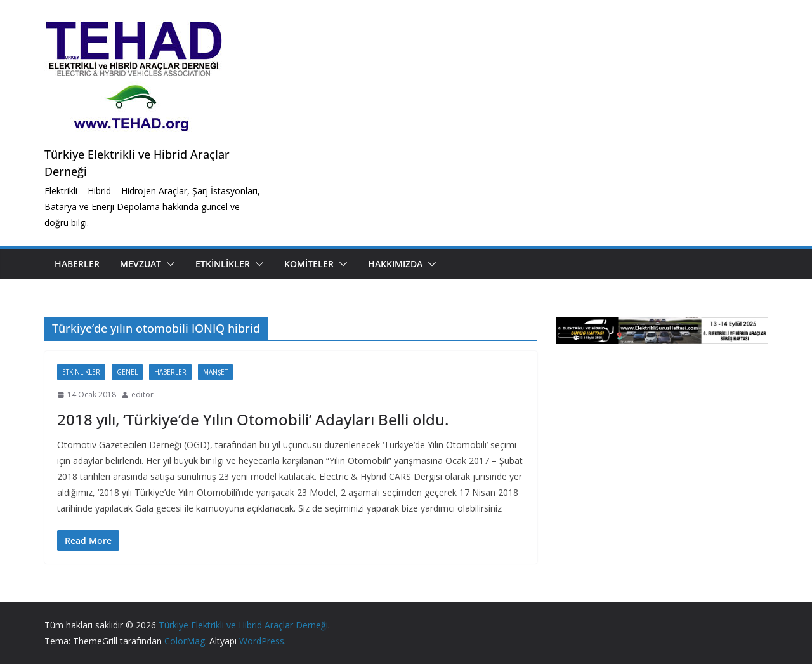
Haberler (77, 264)
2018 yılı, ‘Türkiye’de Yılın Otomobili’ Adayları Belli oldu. (253, 419)
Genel (127, 372)
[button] (168, 264)
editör (142, 395)
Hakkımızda (395, 264)
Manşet (215, 372)
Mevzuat (141, 264)
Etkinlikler (223, 264)
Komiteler (309, 264)
